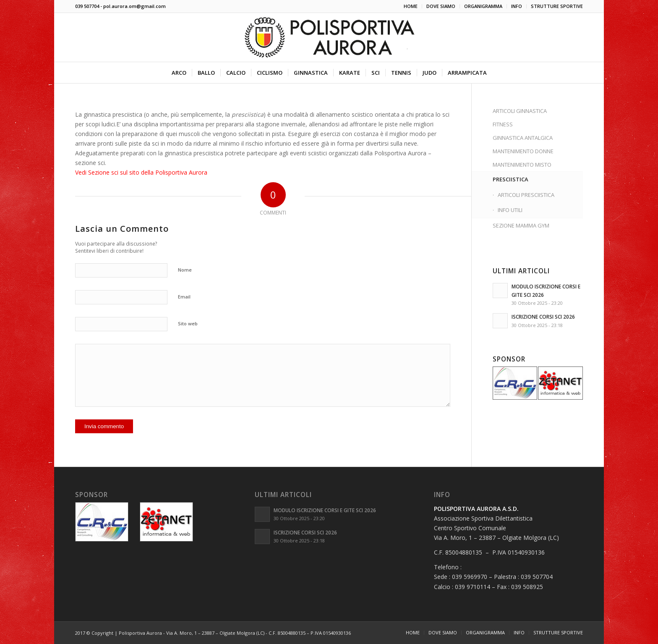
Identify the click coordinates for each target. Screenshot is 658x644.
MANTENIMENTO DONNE (523, 151)
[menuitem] (411, 6)
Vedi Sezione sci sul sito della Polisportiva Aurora (141, 172)
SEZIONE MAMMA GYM (521, 225)
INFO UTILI (510, 210)
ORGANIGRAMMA (483, 6)
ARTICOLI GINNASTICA (520, 111)
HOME (411, 6)
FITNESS (503, 124)
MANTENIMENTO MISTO (522, 165)
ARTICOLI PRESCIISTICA (526, 195)
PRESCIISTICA (510, 179)
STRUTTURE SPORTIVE (557, 6)
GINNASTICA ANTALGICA (523, 138)
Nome (185, 270)
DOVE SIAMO (441, 6)
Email (184, 297)
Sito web (188, 323)
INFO (517, 6)
